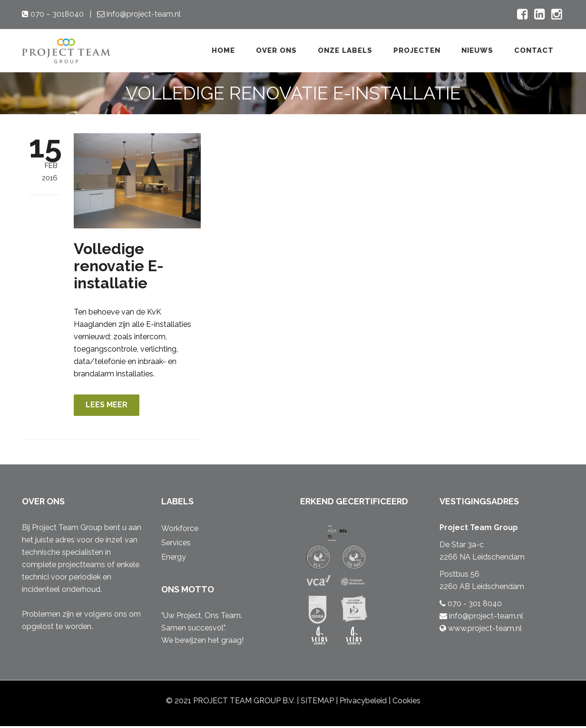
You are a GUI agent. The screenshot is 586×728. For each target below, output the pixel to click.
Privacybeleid (363, 703)
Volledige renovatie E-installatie (119, 266)
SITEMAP (317, 703)
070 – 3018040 (56, 14)
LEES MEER (110, 406)
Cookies (406, 703)
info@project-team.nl (143, 14)
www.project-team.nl (484, 630)
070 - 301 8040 (474, 605)
